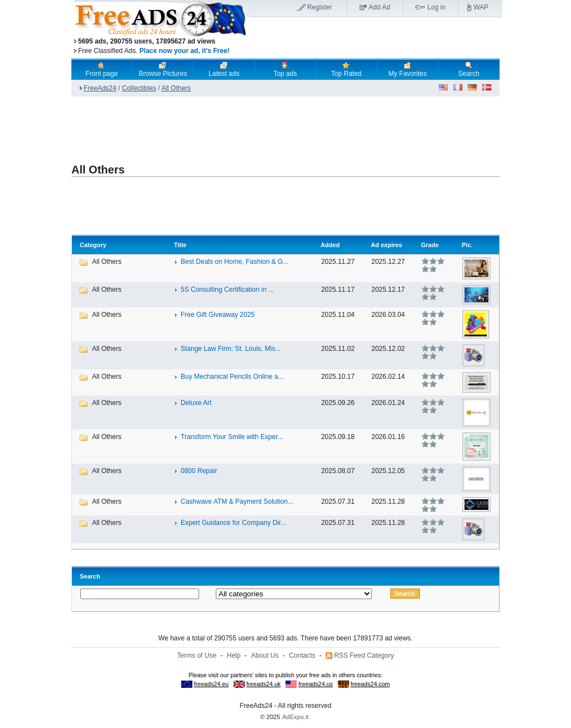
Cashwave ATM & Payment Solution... (237, 502)
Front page (101, 69)
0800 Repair (199, 471)
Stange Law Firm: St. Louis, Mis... (231, 349)
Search (469, 69)
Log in (436, 7)
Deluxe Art (196, 403)
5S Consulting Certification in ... (227, 290)
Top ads (285, 69)
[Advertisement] (376, 38)
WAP (481, 7)
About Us (265, 655)
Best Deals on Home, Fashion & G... (234, 262)
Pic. (467, 245)
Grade (430, 245)
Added (330, 245)
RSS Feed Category (364, 655)
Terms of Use (197, 655)
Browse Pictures (163, 69)
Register (320, 7)
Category (93, 245)
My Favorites (408, 69)
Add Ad (379, 7)
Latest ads (224, 69)
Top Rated (347, 69)
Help (234, 655)
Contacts (302, 655)
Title (180, 245)
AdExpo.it (295, 717)
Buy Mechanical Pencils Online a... (232, 377)
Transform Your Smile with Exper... (232, 437)
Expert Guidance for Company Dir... (233, 523)
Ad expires (386, 245)
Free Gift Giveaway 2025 (218, 315)
